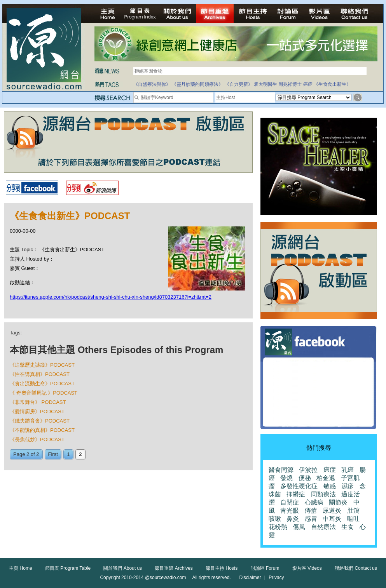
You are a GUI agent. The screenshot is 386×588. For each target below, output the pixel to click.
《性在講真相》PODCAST (40, 374)
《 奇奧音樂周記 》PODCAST (44, 393)
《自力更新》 (239, 84)
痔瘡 (311, 511)
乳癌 (348, 470)
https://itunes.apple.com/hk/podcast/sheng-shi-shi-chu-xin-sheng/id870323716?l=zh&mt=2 (111, 297)
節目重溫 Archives (174, 568)
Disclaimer (250, 578)
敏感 (330, 486)
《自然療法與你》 (152, 84)
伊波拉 (308, 470)
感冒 (311, 519)
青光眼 (290, 511)
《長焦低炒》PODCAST (37, 439)
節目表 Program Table (68, 568)
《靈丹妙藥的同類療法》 (197, 84)
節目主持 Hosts (222, 568)
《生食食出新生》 (332, 84)
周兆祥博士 (290, 84)
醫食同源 (281, 470)
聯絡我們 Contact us (356, 568)
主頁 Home (20, 568)
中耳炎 (332, 519)
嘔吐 (353, 519)
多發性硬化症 (299, 486)
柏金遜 (326, 478)
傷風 (299, 527)
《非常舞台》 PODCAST (38, 402)
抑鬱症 (296, 494)
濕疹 (348, 486)
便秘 (305, 478)
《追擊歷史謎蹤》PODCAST (42, 365)
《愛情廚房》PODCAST (37, 411)
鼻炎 (293, 519)
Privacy (276, 578)
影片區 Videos (307, 568)
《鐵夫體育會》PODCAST (40, 421)
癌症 (308, 84)
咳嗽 (275, 519)
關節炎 (338, 502)
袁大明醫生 (265, 84)
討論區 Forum (265, 568)
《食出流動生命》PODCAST (42, 384)
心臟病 (314, 502)
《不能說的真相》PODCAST (42, 430)
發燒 (286, 478)
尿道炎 (332, 511)
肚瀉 (353, 511)
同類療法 (323, 494)
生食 (348, 527)
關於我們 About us (123, 568)
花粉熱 (278, 527)
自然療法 (323, 527)
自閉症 (290, 502)
